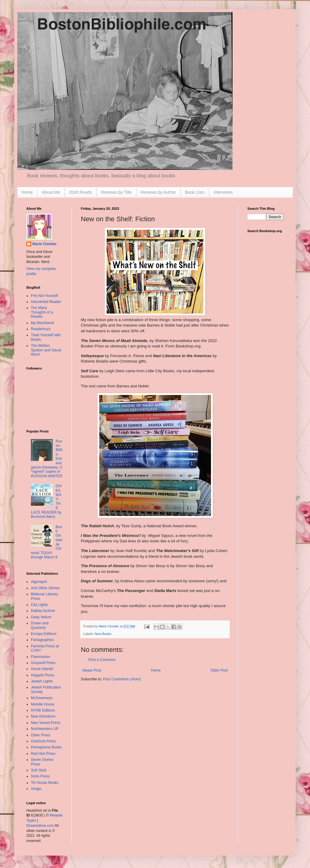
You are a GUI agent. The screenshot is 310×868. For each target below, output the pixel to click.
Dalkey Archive (43, 611)
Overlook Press (43, 741)
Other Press (41, 735)
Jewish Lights (42, 681)
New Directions (43, 716)
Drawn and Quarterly (40, 625)
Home (27, 192)
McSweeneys (42, 698)
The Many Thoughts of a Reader (42, 312)
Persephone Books (46, 747)
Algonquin (39, 582)
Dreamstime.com (40, 826)
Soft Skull (39, 770)
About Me (51, 192)
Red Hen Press (43, 754)
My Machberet (42, 323)
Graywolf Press (43, 663)
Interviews (223, 192)
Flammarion (40, 657)
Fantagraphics (42, 640)
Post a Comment (102, 660)
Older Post (219, 670)
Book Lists (195, 192)
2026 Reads (81, 192)
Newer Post (92, 670)
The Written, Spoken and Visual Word (46, 350)
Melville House (43, 704)
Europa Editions (44, 634)
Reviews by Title (116, 192)
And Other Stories (45, 588)
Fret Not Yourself (44, 296)
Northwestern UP (45, 729)
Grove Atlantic (42, 669)
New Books (103, 634)
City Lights (39, 605)
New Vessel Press (46, 723)
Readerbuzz (41, 329)
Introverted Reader (46, 302)
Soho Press (40, 776)
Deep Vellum (41, 617)
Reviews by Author (158, 192)
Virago (36, 789)
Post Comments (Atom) (122, 679)
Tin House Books (45, 783)
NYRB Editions (43, 710)
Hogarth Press (43, 675)
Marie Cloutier (45, 244)
